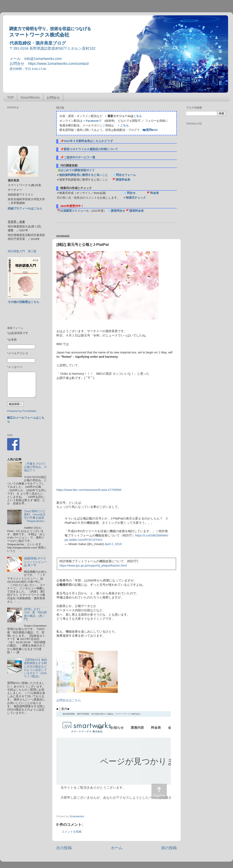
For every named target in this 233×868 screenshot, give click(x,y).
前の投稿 (169, 848)
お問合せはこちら (69, 700)
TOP (11, 97)
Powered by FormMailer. (22, 411)
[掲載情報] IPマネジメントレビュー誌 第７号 (35, 562)
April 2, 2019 (113, 544)
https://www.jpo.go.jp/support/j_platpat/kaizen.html (93, 566)
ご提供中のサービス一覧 (80, 157)
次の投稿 (64, 848)
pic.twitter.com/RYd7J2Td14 (83, 540)
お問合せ (53, 98)
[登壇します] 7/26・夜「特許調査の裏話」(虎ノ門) (35, 614)
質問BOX (152, 130)
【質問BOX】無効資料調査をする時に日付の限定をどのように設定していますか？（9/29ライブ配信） (35, 668)
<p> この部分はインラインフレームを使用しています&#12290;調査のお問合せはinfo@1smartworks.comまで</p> (114, 757)
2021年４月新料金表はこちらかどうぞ (88, 141)
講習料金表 (137, 211)
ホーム (117, 848)
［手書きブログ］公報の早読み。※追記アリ (35, 467)
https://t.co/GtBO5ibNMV (152, 535)
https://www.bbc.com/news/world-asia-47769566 (89, 490)
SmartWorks (30, 97)
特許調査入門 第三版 (22, 251)
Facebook (92, 121)
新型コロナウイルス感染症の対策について (91, 149)
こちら (138, 116)
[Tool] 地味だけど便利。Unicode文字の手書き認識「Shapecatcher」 (35, 516)
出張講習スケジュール (75, 211)
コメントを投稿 (72, 832)
